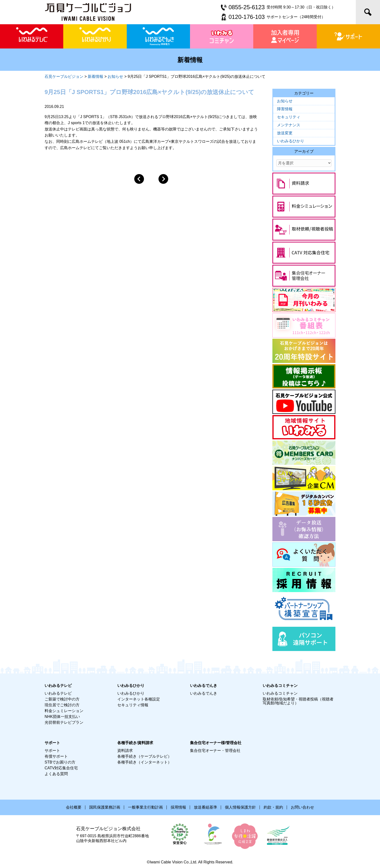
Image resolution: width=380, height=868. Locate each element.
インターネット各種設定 (139, 699)
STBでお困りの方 (60, 762)
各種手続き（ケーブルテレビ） (144, 756)
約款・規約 (273, 807)
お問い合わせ (302, 807)
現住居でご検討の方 (62, 705)
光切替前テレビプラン (64, 722)
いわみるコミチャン (280, 693)
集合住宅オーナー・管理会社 (215, 751)
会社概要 (74, 807)
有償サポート (56, 756)
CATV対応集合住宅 (61, 768)
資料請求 (125, 751)
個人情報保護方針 (240, 807)
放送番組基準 (206, 807)
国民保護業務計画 (105, 807)
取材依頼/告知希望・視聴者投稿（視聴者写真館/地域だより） (298, 701)
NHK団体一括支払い (62, 717)
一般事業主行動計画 (145, 807)
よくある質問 (56, 774)
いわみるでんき (204, 693)
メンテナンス (289, 125)
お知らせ (285, 101)
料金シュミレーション (64, 711)
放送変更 (285, 133)
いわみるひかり (291, 141)
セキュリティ (289, 117)
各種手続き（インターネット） (144, 762)
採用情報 (178, 807)
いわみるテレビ (58, 693)
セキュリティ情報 (133, 705)
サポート (52, 751)
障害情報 (285, 109)
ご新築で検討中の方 (62, 699)
